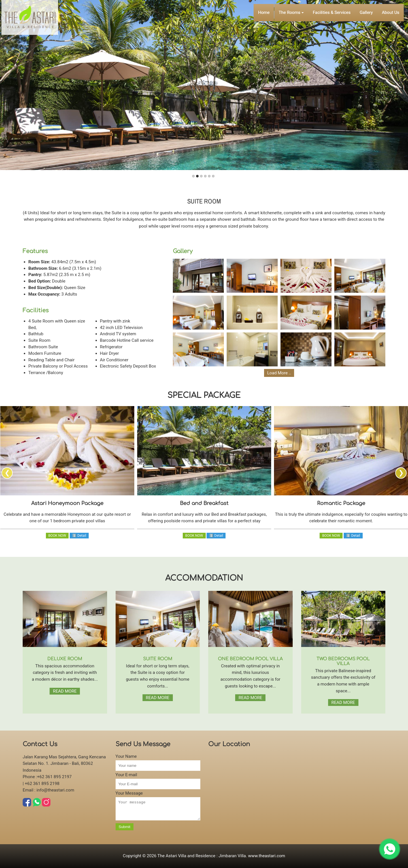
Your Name (126, 756)
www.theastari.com (267, 856)
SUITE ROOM (158, 659)
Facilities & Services (333, 6)
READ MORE (65, 691)
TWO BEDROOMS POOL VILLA (343, 661)
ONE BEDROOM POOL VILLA (250, 659)
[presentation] (7, 473)
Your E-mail (126, 775)
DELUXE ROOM (65, 659)
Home (264, 6)
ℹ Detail (79, 536)
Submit (125, 830)
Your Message (129, 793)
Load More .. (279, 373)
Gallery (368, 6)
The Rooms (292, 6)
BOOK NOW (57, 536)
